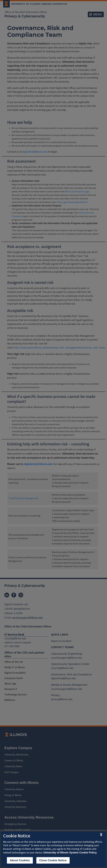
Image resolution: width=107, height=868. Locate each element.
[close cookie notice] (101, 835)
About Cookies (20, 860)
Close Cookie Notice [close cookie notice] (53, 860)
